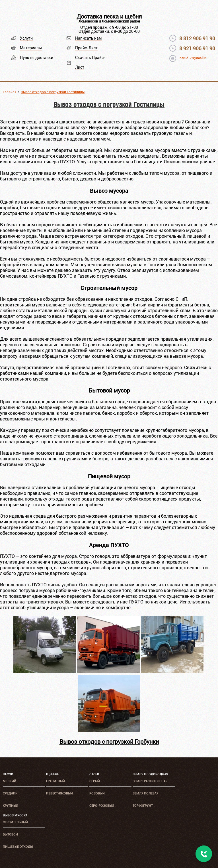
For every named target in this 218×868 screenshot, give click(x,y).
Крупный (11, 806)
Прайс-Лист (86, 48)
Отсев (94, 774)
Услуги (26, 38)
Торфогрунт (143, 806)
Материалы (31, 48)
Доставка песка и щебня (109, 17)
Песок (8, 774)
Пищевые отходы (18, 847)
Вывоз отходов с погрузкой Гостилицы (53, 92)
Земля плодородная (150, 774)
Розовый (97, 793)
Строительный (15, 822)
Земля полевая (145, 793)
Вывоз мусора (15, 815)
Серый (95, 781)
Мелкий (10, 781)
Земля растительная (150, 781)
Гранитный (55, 781)
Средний (10, 793)
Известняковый (59, 793)
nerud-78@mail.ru (194, 58)
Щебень (53, 774)
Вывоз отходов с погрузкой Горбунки (109, 742)
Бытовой (10, 835)
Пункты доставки (37, 58)
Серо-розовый (102, 806)
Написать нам (88, 38)
